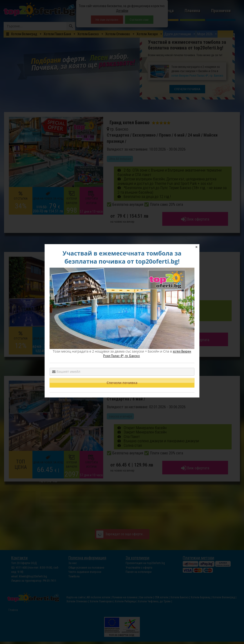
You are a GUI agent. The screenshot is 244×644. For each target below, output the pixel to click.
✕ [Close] (196, 247)
